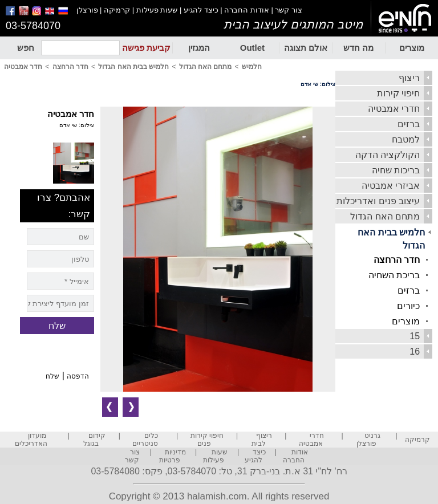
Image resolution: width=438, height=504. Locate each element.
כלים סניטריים (145, 440)
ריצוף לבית (262, 440)
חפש (26, 48)
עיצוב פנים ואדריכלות (378, 201)
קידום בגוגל (94, 440)
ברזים (409, 124)
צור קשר (289, 10)
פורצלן (87, 10)
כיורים (408, 306)
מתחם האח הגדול (385, 216)
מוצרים (412, 48)
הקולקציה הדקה (388, 155)
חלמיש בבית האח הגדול (391, 239)
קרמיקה (117, 10)
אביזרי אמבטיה (391, 186)
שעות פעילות (157, 10)
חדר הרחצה (397, 260)
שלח (52, 376)
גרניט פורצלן (368, 440)
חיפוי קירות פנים (207, 440)
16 (415, 351)
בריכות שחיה (396, 170)
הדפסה (78, 376)
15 (415, 336)
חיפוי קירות (398, 93)
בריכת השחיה (394, 275)
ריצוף (409, 78)
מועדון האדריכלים (31, 440)
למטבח (406, 139)
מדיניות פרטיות (173, 456)
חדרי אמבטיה (394, 109)
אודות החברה (247, 10)
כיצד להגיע (201, 10)
